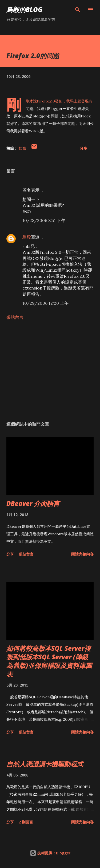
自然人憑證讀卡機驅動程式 (45, 764)
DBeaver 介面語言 (33, 503)
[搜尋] (78, 10)
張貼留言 (15, 317)
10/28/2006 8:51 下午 (44, 220)
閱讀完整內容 (82, 554)
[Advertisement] (50, 371)
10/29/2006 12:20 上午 (45, 303)
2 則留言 (26, 822)
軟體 (22, 148)
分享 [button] (83, 148)
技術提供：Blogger (50, 853)
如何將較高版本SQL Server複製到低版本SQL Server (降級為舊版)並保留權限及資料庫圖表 (49, 661)
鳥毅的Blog (24, 9)
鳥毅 (27, 237)
